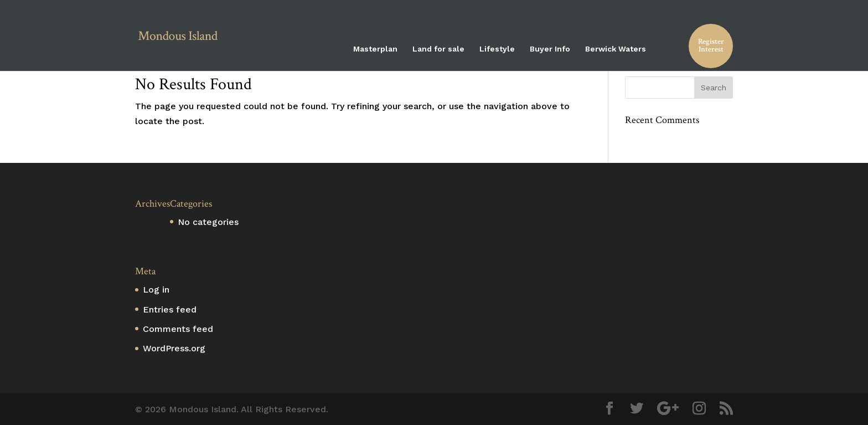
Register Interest (711, 45)
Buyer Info (550, 49)
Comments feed (178, 329)
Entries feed (170, 309)
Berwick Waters (616, 49)
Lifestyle (497, 49)
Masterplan (375, 49)
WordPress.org (174, 348)
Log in (156, 290)
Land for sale (438, 49)
